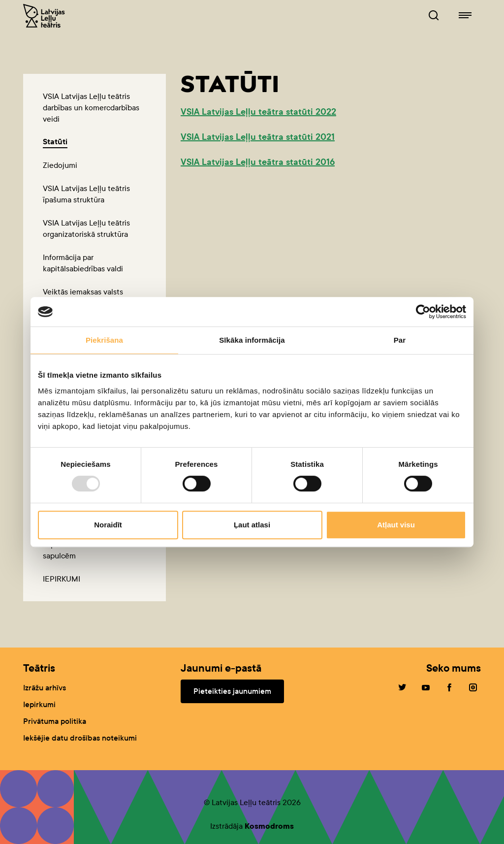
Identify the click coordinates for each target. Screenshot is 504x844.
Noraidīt (108, 525)
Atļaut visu (396, 525)
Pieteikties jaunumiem (232, 691)
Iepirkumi (39, 704)
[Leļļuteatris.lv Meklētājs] (434, 16)
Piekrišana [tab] (104, 340)
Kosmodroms (269, 826)
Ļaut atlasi (252, 525)
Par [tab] (400, 340)
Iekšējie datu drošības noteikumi (80, 738)
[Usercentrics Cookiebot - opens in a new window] (423, 312)
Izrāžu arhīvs (45, 688)
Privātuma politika (55, 721)
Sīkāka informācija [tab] (252, 340)
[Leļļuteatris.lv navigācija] (465, 16)
